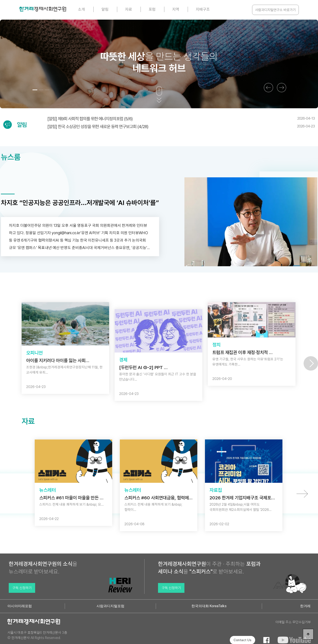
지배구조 (203, 9)
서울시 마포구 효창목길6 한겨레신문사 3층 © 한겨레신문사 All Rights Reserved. (37, 635)
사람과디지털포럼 (110, 606)
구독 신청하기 (22, 588)
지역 (176, 9)
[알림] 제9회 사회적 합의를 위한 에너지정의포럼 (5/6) (181, 119)
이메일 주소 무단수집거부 (293, 622)
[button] (35, 90)
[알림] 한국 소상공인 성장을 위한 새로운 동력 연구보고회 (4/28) (181, 127)
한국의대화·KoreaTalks (209, 606)
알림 (105, 9)
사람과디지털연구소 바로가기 (275, 10)
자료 (129, 9)
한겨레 (305, 606)
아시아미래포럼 (20, 606)
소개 (81, 9)
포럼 (152, 9)
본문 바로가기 (0, 0)
